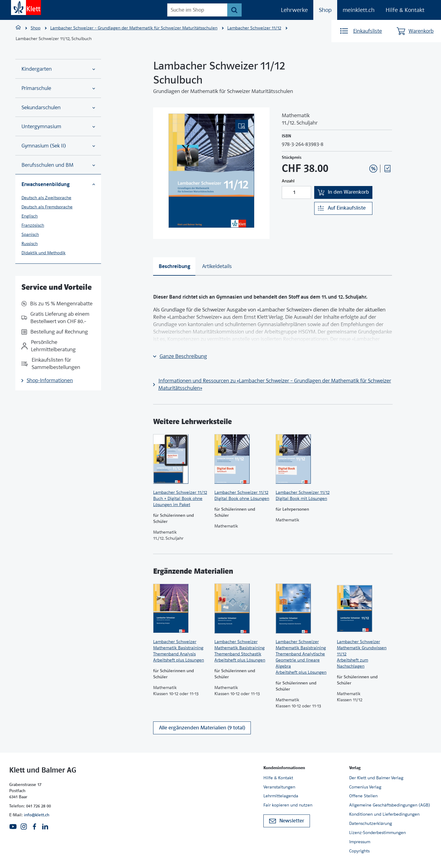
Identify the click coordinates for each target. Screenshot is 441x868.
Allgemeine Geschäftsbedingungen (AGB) (390, 805)
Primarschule (58, 88)
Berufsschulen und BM (58, 165)
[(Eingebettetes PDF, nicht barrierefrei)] (211, 171)
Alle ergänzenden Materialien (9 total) (202, 728)
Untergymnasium (58, 127)
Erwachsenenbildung (58, 184)
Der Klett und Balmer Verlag (376, 778)
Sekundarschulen (58, 108)
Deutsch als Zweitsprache (46, 198)
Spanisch (30, 234)
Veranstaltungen (279, 787)
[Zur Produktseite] (181, 459)
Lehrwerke (294, 10)
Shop (325, 10)
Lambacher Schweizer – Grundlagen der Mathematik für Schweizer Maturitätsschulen (134, 28)
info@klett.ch (37, 815)
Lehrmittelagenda (281, 796)
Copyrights (359, 851)
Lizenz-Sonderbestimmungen (377, 833)
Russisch (30, 244)
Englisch (30, 216)
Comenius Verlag (365, 787)
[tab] (174, 266)
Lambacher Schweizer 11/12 (254, 28)
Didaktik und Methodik (43, 253)
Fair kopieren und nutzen (288, 805)
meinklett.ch (359, 10)
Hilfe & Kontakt (405, 10)
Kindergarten (58, 69)
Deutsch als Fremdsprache (47, 207)
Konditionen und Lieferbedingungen (384, 814)
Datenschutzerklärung (371, 823)
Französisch (33, 225)
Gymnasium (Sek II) (58, 146)
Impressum (360, 842)
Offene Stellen (363, 796)
